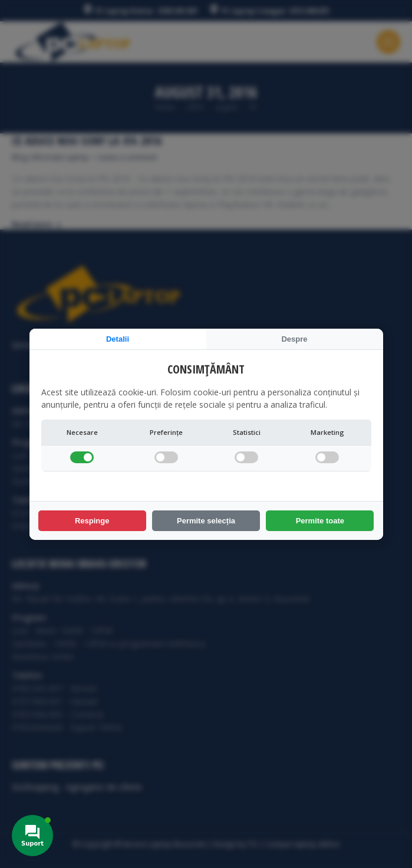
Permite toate (320, 521)
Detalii (118, 339)
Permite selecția (206, 521)
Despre (294, 339)
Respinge (92, 521)
